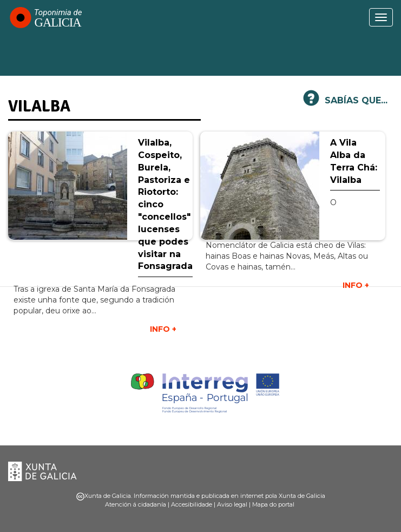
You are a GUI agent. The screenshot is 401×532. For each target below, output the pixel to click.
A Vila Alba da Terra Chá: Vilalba (354, 161)
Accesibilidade (192, 504)
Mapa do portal (273, 504)
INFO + (356, 285)
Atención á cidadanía (136, 504)
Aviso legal (232, 504)
